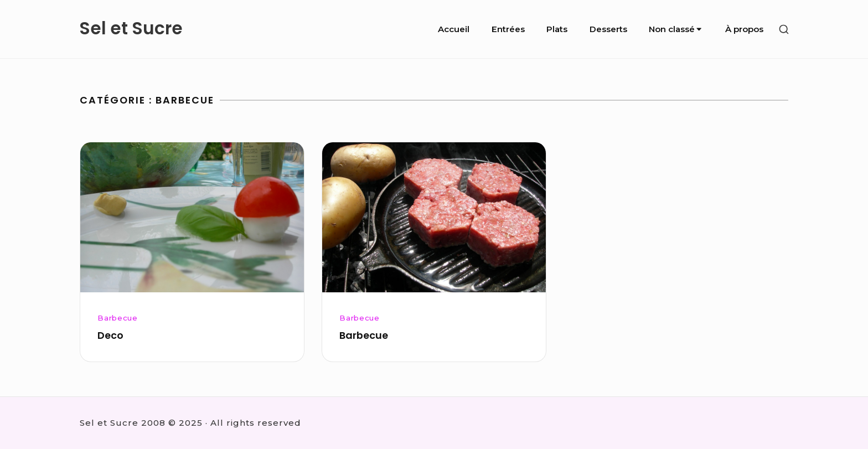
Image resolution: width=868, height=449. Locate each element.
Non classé (676, 29)
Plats (557, 29)
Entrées (508, 29)
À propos (744, 29)
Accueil (454, 29)
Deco (110, 335)
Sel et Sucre (131, 29)
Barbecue (117, 318)
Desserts (608, 29)
